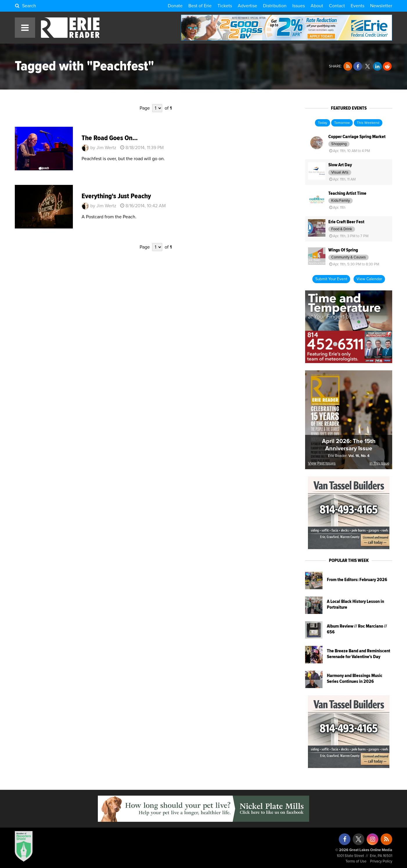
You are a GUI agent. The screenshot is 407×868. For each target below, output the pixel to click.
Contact (337, 6)
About (317, 6)
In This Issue (379, 464)
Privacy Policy (381, 861)
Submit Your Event (331, 279)
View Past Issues (322, 464)
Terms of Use (356, 861)
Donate (175, 6)
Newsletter (381, 6)
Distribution (275, 6)
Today (323, 123)
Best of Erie (200, 6)
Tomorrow (342, 123)
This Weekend (368, 123)
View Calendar (369, 279)
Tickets (225, 6)
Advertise (247, 6)
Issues (299, 6)
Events (358, 6)
